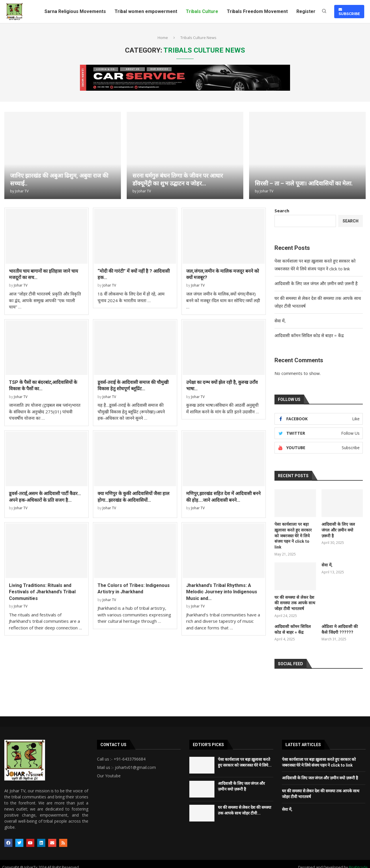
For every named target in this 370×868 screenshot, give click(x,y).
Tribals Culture (202, 11)
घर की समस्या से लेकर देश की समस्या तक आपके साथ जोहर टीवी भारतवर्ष (294, 597)
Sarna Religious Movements (75, 11)
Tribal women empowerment (146, 11)
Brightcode (358, 861)
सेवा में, (281, 321)
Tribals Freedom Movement (257, 11)
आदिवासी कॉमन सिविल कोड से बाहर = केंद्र (310, 335)
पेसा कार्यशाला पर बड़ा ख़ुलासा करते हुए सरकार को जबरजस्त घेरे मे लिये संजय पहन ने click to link (295, 533)
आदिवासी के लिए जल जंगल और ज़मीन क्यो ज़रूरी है (316, 283)
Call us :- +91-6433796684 (121, 753)
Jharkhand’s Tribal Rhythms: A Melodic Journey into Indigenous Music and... (222, 592)
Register (306, 11)
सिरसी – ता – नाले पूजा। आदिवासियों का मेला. (304, 183)
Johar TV (22, 191)
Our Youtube (109, 770)
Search (282, 211)
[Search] (324, 12)
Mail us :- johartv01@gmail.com (126, 761)
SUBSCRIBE (349, 12)
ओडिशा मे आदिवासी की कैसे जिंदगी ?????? (339, 623)
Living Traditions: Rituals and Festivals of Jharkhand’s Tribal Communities (42, 592)
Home (163, 38)
